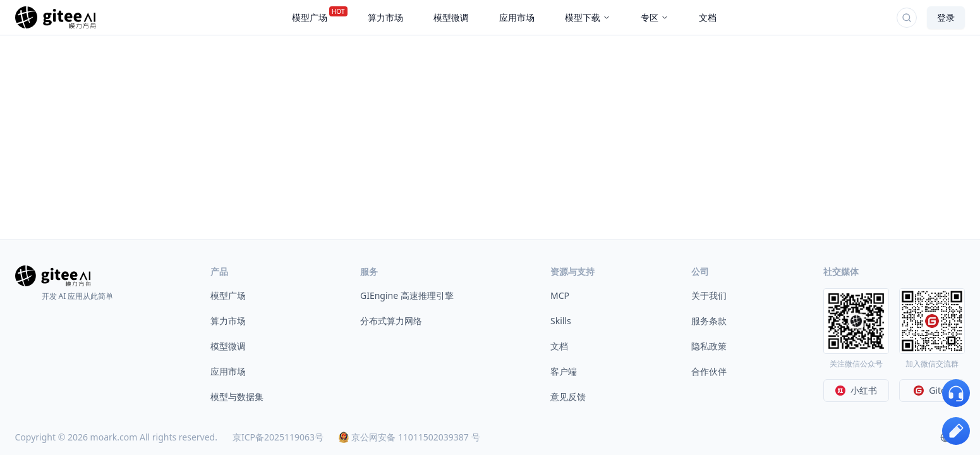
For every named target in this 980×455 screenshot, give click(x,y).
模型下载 (588, 17)
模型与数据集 (237, 397)
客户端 (564, 371)
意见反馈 (568, 397)
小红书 (856, 390)
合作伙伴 (709, 371)
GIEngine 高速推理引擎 (407, 295)
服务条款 (709, 321)
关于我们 (709, 295)
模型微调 (228, 346)
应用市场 (228, 371)
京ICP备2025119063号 (278, 437)
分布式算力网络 (391, 321)
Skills (561, 321)
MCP (560, 295)
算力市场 (228, 321)
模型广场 (228, 295)
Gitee (932, 390)
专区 (655, 17)
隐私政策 (709, 346)
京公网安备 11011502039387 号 (409, 437)
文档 (559, 346)
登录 (946, 17)
